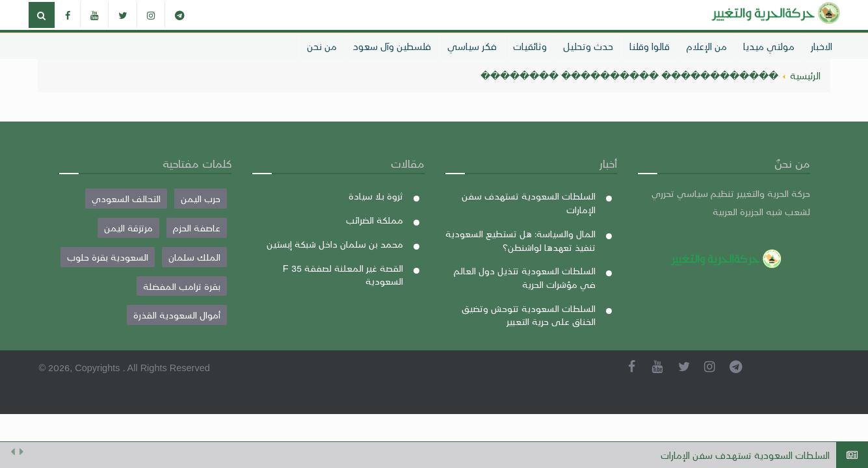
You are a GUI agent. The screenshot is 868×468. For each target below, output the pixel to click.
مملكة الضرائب (375, 220)
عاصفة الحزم (197, 227)
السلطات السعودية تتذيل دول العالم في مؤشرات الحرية (525, 277)
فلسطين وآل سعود (392, 46)
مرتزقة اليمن (128, 227)
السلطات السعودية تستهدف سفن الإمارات (745, 455)
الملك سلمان (194, 257)
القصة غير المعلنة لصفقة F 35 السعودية (343, 275)
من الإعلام (706, 46)
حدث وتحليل (588, 46)
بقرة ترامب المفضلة (182, 286)
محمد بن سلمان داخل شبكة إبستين (335, 244)
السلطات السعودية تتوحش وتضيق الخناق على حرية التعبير (529, 315)
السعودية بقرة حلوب (108, 257)
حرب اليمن (201, 198)
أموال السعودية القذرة (177, 315)
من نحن (322, 46)
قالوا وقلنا (650, 46)
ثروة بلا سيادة (376, 196)
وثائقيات (530, 46)
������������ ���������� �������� (629, 75)
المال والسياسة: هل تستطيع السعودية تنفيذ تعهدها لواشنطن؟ (520, 240)
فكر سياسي (472, 46)
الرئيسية (805, 75)
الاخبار (822, 46)
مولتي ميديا (769, 46)
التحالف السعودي (126, 198)
